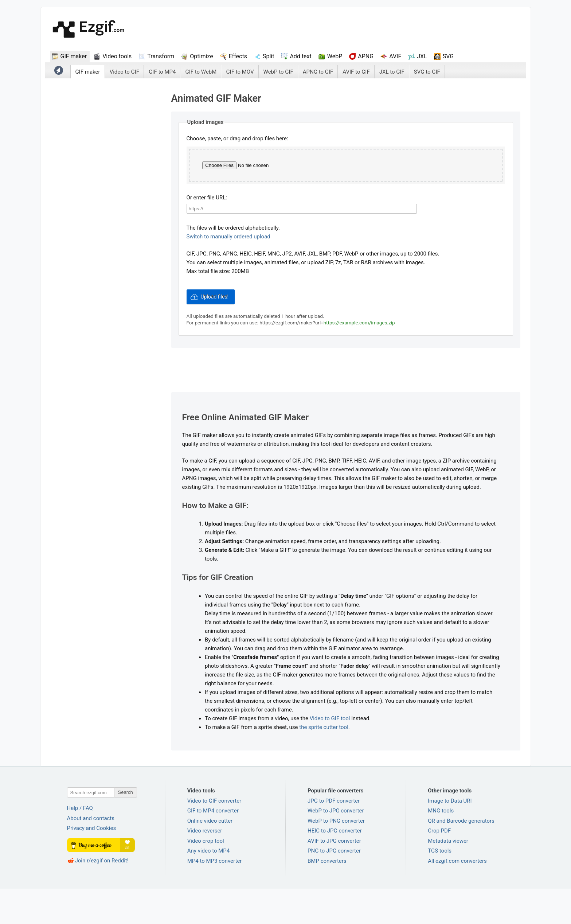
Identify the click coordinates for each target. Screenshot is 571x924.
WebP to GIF (278, 72)
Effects (238, 56)
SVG (448, 56)
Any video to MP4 (209, 886)
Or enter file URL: (207, 234)
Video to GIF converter (214, 836)
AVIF (395, 56)
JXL (422, 56)
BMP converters (327, 896)
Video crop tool (206, 876)
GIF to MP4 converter (213, 846)
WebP (335, 56)
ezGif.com (88, 30)
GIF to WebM (201, 72)
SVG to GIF (427, 72)
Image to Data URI (450, 836)
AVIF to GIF (356, 72)
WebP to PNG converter (336, 856)
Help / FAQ (80, 843)
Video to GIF (125, 72)
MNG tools (441, 846)
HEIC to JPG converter (335, 866)
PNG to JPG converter (334, 886)
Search (126, 828)
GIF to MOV (240, 72)
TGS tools (440, 886)
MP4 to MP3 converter (215, 896)
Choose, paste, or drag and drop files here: (237, 139)
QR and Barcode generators (461, 856)
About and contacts (91, 854)
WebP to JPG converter (336, 846)
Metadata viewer (448, 876)
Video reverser (205, 866)
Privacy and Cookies (92, 863)
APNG (366, 56)
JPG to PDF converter (334, 836)
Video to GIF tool (330, 754)
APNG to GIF (318, 72)
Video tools (117, 56)
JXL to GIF (392, 72)
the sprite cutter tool (324, 763)
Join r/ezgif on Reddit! (102, 896)
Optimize (201, 56)
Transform (161, 56)
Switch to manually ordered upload (228, 273)
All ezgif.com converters (457, 896)
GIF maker (74, 56)
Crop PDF (439, 866)
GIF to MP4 (162, 72)
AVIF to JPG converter (334, 876)
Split (269, 56)
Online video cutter (210, 856)
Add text (300, 56)
